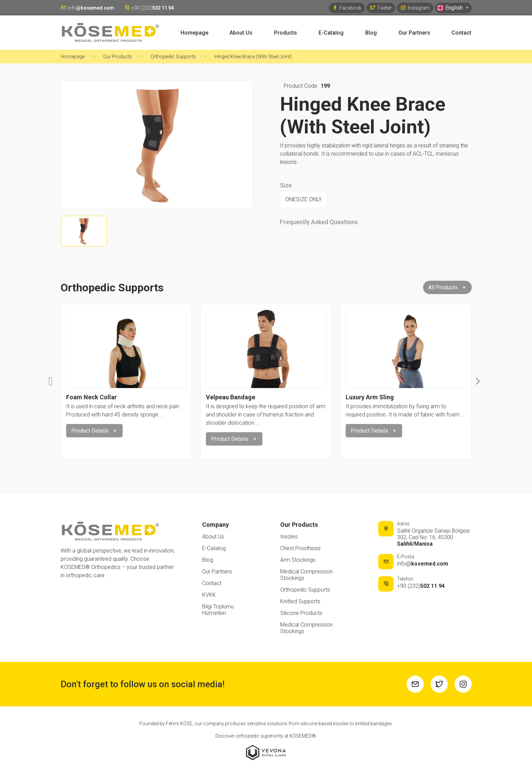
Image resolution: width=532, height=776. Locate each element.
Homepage (194, 33)
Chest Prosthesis (300, 548)
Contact (461, 33)
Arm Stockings (298, 560)
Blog (371, 33)
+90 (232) (421, 586)
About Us (241, 33)
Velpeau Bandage (231, 397)
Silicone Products (301, 613)
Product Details (94, 431)
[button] (51, 381)
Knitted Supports (300, 601)
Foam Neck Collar (91, 397)
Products (286, 33)
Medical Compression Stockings (306, 575)
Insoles (289, 537)
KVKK (209, 595)
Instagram (415, 8)
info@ (423, 564)
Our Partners (414, 33)
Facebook (347, 8)
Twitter (381, 8)
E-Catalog (331, 33)
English (453, 8)
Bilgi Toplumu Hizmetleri (218, 610)
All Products (447, 287)
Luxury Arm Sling (370, 397)
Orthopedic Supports (173, 57)
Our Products (118, 57)
